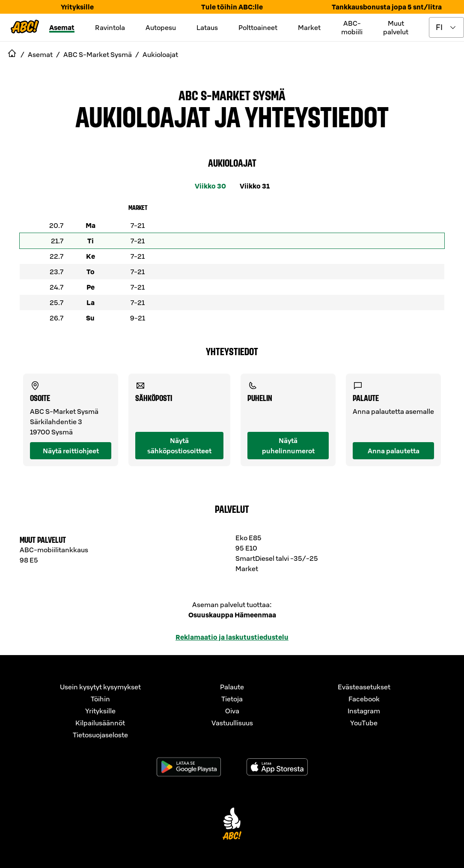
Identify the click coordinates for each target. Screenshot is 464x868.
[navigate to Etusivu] (12, 54)
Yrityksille (77, 7)
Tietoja (232, 699)
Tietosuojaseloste (100, 735)
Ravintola (110, 27)
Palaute (232, 687)
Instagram (364, 711)
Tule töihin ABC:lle (232, 7)
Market (309, 27)
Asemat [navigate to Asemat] (40, 54)
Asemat (62, 27)
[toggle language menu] (446, 27)
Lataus (207, 27)
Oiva (232, 711)
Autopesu (161, 27)
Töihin (100, 699)
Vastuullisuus (232, 723)
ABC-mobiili (352, 27)
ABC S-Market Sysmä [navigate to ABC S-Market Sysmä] (98, 54)
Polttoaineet (258, 27)
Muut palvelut (396, 27)
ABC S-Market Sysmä (232, 95)
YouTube (364, 723)
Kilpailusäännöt (100, 723)
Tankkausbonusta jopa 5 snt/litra (387, 7)
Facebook (364, 699)
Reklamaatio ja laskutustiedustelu (232, 637)
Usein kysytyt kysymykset (100, 687)
